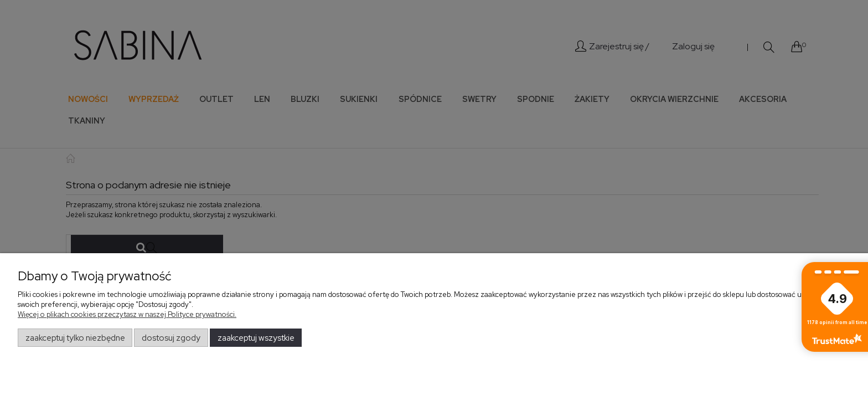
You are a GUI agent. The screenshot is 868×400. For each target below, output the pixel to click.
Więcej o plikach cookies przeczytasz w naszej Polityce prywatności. (127, 314)
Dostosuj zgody (171, 338)
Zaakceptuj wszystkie (256, 338)
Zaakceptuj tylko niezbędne (75, 338)
